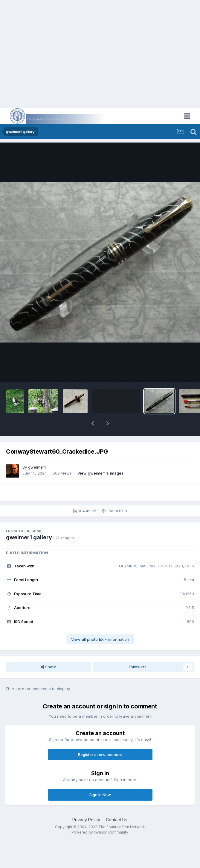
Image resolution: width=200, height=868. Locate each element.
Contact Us (117, 820)
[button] (93, 423)
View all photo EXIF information (100, 639)
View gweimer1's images (100, 473)
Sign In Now (100, 795)
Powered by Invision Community (100, 832)
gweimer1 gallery (29, 537)
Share (48, 667)
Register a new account (100, 755)
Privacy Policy (86, 820)
